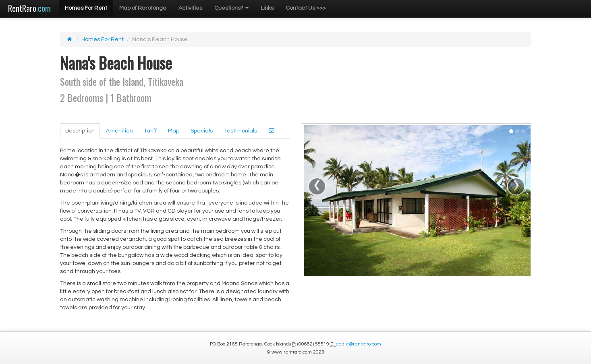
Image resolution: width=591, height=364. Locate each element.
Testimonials (241, 131)
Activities (190, 8)
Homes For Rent (86, 8)
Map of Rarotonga (143, 8)
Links (267, 8)
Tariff (150, 131)
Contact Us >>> (306, 8)
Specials (202, 131)
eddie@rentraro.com (358, 344)
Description (80, 131)
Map (174, 131)
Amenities (119, 131)
